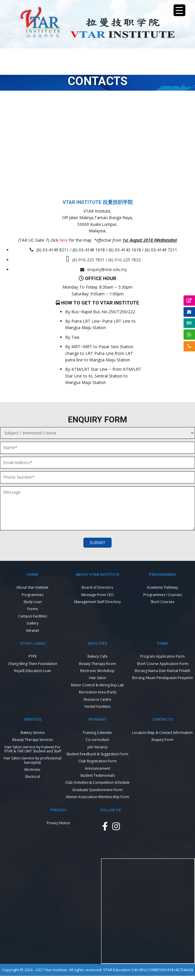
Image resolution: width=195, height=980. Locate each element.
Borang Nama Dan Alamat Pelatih (163, 671)
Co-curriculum (97, 740)
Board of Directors (97, 587)
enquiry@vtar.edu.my (107, 269)
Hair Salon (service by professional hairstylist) (32, 760)
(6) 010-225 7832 (125, 260)
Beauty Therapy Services (33, 740)
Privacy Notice (58, 823)
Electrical (33, 777)
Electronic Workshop (97, 671)
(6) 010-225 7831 (88, 260)
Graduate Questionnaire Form (97, 790)
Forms (33, 609)
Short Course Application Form (163, 664)
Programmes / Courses (163, 595)
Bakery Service (33, 733)
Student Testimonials (97, 775)
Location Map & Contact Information (162, 733)
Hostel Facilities (97, 706)
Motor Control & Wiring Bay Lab (97, 685)
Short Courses (162, 602)
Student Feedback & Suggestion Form (97, 754)
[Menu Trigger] (179, 10)
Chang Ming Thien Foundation (33, 664)
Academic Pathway (162, 587)
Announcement (97, 768)
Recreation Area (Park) (97, 692)
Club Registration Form (97, 761)
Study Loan (33, 602)
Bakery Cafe (97, 656)
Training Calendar (97, 733)
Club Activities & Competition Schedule (97, 782)
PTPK (33, 656)
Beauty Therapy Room (97, 664)
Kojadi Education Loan (33, 671)
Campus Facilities (33, 616)
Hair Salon (97, 678)
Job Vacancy (97, 747)
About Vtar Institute (32, 587)
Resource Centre (97, 699)
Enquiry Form (163, 740)
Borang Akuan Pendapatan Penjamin (163, 678)
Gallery (33, 623)
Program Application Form (163, 656)
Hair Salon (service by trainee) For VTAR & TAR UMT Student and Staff (33, 749)
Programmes (33, 595)
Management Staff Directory (97, 602)
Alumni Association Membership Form (97, 797)
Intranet (33, 631)
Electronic (32, 770)
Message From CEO (97, 595)
